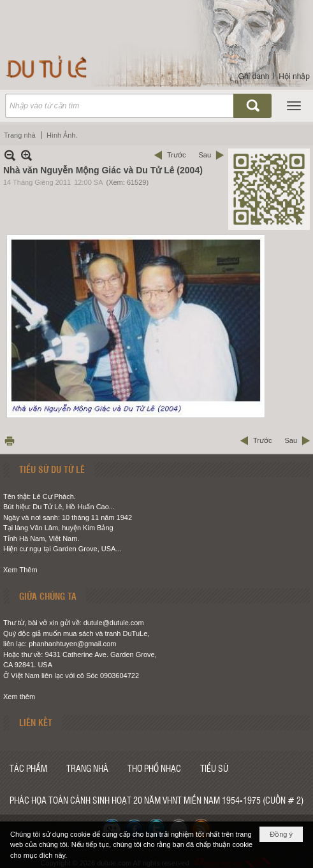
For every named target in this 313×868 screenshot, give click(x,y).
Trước (176, 155)
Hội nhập (294, 76)
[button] (294, 106)
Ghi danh (254, 76)
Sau (205, 155)
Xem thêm (19, 697)
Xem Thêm (20, 570)
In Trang (10, 441)
